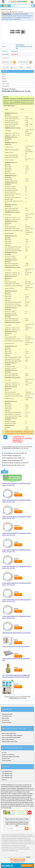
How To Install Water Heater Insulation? (12, 735)
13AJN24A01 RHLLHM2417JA (26, 844)
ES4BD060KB (14, 837)
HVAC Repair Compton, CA (12, 456)
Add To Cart (27, 866)
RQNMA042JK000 (24, 849)
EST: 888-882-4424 (7, 771)
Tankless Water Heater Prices (10, 742)
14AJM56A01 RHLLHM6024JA (10, 846)
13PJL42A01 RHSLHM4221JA (10, 849)
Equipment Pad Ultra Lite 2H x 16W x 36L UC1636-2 (16, 646)
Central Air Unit (6, 758)
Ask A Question (5, 86)
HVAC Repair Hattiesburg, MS (13, 460)
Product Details (5, 71)
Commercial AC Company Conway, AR (16, 463)
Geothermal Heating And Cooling (10, 757)
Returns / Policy (5, 84)
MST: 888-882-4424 (7, 778)
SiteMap (28, 857)
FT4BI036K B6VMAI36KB (9, 842)
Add (18, 495)
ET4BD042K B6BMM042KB (9, 840)
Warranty (4, 79)
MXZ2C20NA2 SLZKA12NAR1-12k (25, 842)
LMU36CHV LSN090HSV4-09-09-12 (20, 838)
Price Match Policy (7, 716)
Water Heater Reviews (8, 739)
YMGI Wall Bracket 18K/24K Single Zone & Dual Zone (16, 633)
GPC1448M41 (6, 835)
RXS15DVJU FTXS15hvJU (9, 844)
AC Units (4, 753)
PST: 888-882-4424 (7, 776)
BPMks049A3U (6, 837)
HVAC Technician (6, 760)
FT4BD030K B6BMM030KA (25, 840)
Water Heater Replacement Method (11, 737)
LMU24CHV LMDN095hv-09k (10, 851)
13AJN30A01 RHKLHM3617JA (20, 847)
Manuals (4, 74)
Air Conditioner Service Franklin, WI (15, 453)
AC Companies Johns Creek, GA (14, 458)
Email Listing (13, 12)
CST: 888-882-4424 (7, 774)
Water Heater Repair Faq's (9, 733)
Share (21, 12)
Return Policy (5, 718)
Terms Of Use (5, 720)
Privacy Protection (7, 722)
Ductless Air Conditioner (8, 755)
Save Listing (5, 12)
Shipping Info (5, 81)
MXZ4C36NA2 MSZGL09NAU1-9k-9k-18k (21, 835)
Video (3, 76)
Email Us (4, 780)
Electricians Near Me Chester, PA (14, 465)
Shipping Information (7, 714)
